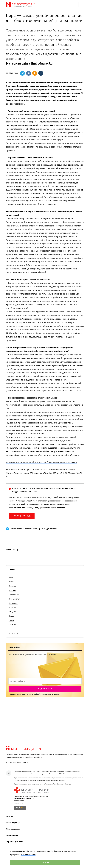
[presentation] (45, 681)
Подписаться (45, 689)
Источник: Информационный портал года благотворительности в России (41, 462)
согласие (30, 694)
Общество (13, 612)
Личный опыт (14, 599)
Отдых (11, 616)
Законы (12, 582)
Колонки (12, 590)
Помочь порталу (22, 516)
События (13, 624)
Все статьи (14, 633)
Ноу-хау (12, 607)
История (12, 586)
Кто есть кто (14, 595)
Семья (11, 620)
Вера (11, 577)
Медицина (13, 603)
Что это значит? (28, 855)
